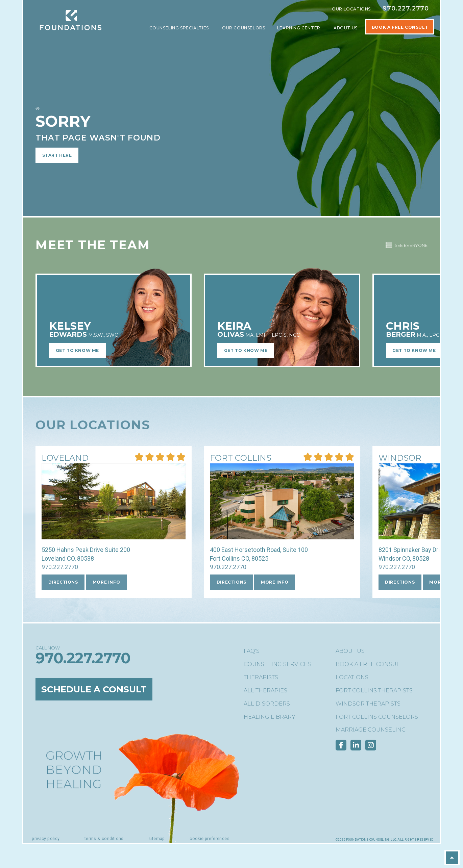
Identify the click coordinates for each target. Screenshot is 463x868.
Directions (63, 582)
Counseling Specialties (180, 28)
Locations (352, 677)
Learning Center (299, 28)
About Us (346, 28)
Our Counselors (243, 28)
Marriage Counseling (371, 730)
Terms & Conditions (104, 838)
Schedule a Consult (96, 690)
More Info (106, 582)
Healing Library (270, 717)
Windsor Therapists (368, 704)
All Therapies (265, 691)
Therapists (261, 677)
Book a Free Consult (369, 664)
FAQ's (252, 651)
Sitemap (157, 838)
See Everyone (407, 245)
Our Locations (351, 9)
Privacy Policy (46, 838)
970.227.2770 (406, 8)
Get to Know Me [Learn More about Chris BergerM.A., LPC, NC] (414, 350)
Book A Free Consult (400, 27)
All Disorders (267, 704)
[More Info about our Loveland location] (65, 458)
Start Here (57, 155)
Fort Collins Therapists (374, 691)
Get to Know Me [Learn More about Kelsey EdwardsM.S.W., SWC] (77, 350)
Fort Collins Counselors (377, 717)
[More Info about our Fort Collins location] (241, 458)
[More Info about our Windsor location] (400, 458)
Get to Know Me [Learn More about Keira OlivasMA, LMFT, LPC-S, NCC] (246, 350)
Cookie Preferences (210, 838)
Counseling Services (277, 664)
